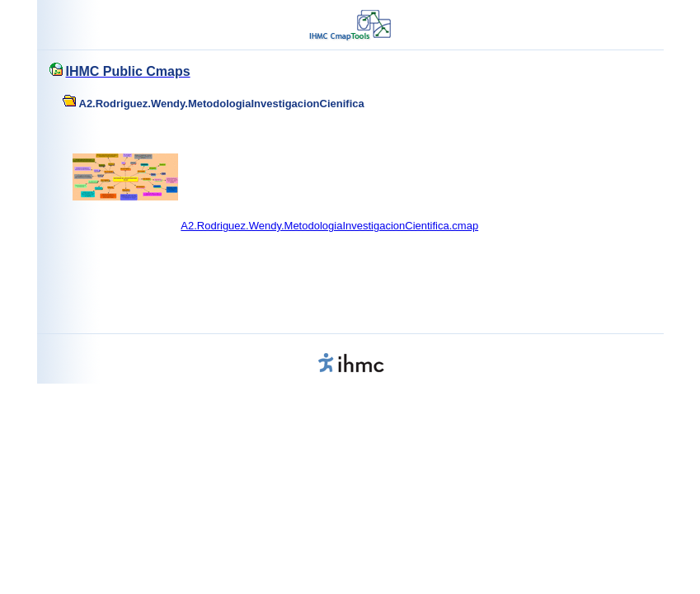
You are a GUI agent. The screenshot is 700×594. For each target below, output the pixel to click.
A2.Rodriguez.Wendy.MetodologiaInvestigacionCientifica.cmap (329, 226)
